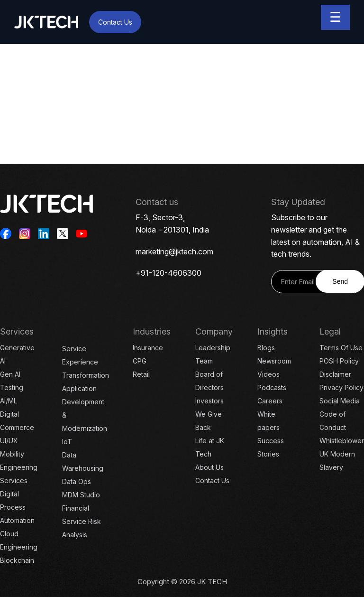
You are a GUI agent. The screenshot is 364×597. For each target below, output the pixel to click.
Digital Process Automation (17, 507)
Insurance (148, 348)
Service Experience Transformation (86, 362)
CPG (140, 361)
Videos (268, 374)
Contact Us (115, 22)
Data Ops (77, 481)
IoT (67, 442)
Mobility (12, 454)
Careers (270, 401)
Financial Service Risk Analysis (82, 521)
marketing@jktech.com (174, 252)
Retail (141, 374)
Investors (209, 401)
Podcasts (272, 387)
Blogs (266, 348)
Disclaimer (335, 374)
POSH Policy (339, 361)
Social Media (340, 401)
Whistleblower (342, 441)
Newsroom (274, 361)
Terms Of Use (341, 348)
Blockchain (17, 560)
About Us (209, 467)
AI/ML (9, 401)
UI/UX (9, 441)
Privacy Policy (341, 387)
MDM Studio (81, 495)
